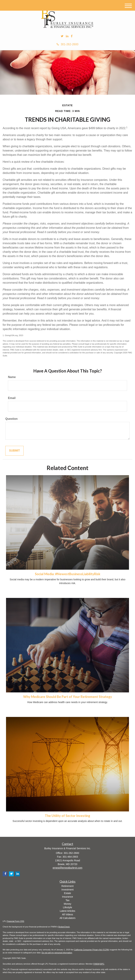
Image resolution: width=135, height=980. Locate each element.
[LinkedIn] (67, 36)
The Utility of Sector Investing (67, 816)
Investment (67, 890)
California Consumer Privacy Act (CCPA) (92, 950)
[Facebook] (72, 36)
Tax (67, 900)
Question (11, 419)
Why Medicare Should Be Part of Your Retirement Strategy (68, 697)
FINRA (96, 964)
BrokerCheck (64, 927)
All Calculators (67, 918)
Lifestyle (67, 907)
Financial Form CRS (15, 921)
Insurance (67, 897)
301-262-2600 (68, 44)
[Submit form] (14, 451)
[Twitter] (62, 36)
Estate (67, 893)
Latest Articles (67, 911)
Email (12, 398)
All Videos (67, 914)
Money (67, 904)
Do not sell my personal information (57, 953)
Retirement (67, 886)
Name (12, 377)
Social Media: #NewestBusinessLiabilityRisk (68, 574)
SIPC (102, 964)
